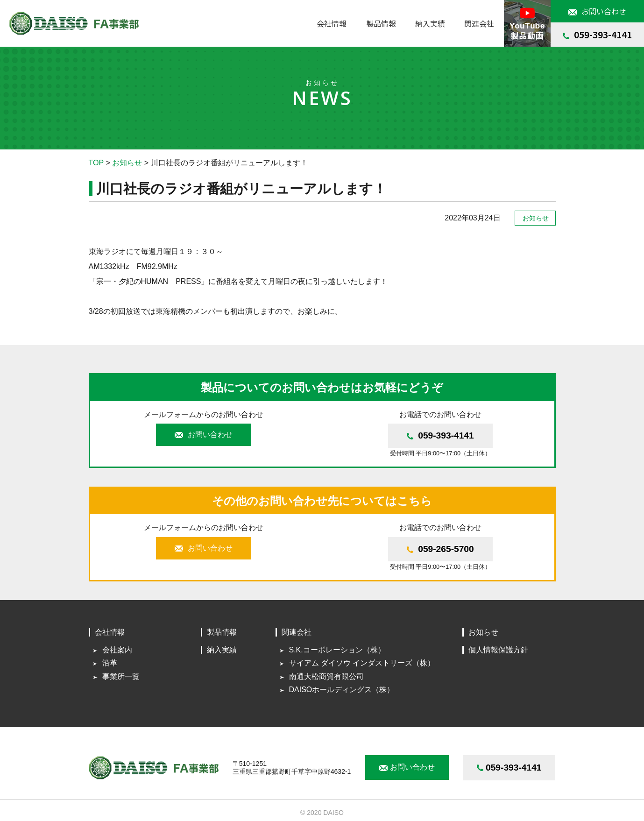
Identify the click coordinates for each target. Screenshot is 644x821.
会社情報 (110, 632)
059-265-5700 (440, 549)
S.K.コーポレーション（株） (337, 650)
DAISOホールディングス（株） (342, 690)
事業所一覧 (121, 676)
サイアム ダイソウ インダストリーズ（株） (362, 663)
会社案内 (117, 650)
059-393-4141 (597, 35)
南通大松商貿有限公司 (326, 676)
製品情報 (381, 23)
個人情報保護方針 (498, 650)
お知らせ (483, 632)
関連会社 (297, 632)
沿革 (110, 663)
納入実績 (430, 23)
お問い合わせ (597, 11)
